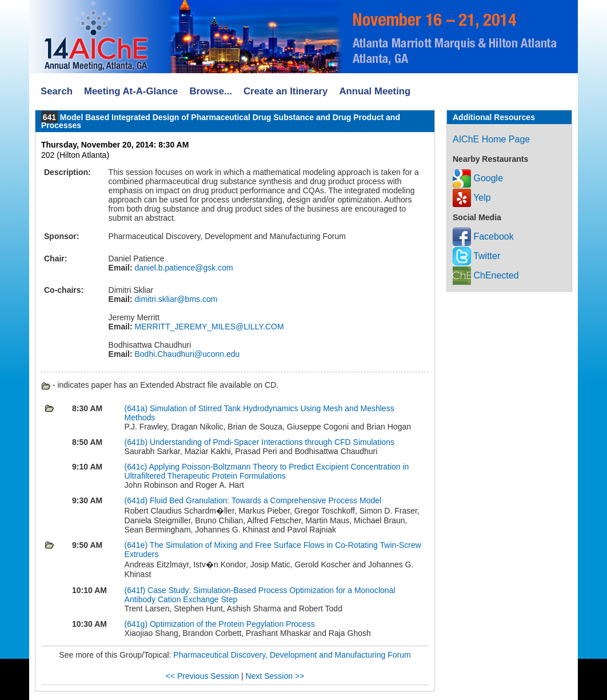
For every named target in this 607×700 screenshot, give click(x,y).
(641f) (136, 590)
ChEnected (486, 275)
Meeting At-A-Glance (131, 91)
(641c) (137, 467)
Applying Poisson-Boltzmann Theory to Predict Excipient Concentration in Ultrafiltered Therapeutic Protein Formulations (267, 471)
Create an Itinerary (285, 91)
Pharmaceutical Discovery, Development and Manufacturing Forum (292, 655)
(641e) (137, 545)
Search (57, 91)
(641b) (137, 442)
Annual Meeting (375, 91)
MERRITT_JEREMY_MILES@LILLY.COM (208, 327)
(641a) (137, 408)
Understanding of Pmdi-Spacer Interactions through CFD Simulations (272, 442)
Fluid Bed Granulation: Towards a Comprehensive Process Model (265, 500)
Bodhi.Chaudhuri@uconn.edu (186, 354)
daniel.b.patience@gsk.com (183, 268)
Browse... (211, 91)
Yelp (472, 198)
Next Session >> (275, 676)
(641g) (137, 624)
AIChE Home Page (491, 139)
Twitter (476, 256)
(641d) (137, 500)
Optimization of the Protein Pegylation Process (232, 624)
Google (478, 178)
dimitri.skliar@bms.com (175, 299)
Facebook (483, 236)
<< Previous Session (202, 676)
